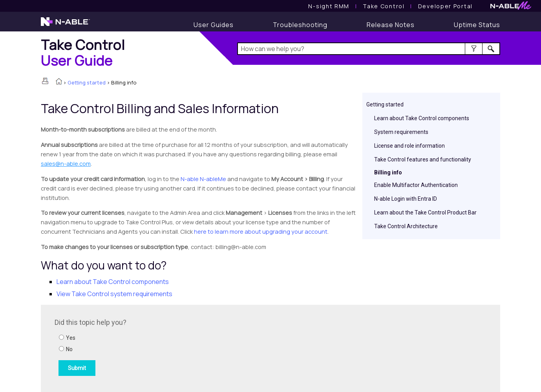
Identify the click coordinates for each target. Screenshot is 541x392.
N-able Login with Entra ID (406, 199)
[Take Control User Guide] (384, 6)
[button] (474, 49)
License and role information (409, 146)
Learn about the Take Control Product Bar (425, 212)
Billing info (388, 172)
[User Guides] (214, 25)
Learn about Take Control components (422, 118)
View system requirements (114, 294)
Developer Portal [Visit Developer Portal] (445, 6)
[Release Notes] (391, 25)
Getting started (87, 82)
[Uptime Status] (477, 25)
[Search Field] (369, 49)
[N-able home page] (65, 25)
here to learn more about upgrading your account (261, 231)
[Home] (83, 52)
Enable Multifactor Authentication (416, 185)
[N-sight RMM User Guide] (329, 6)
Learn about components (113, 282)
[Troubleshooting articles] (300, 25)
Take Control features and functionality (423, 159)
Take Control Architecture (406, 226)
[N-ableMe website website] (511, 8)
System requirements (401, 132)
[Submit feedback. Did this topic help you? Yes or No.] (161, 347)
